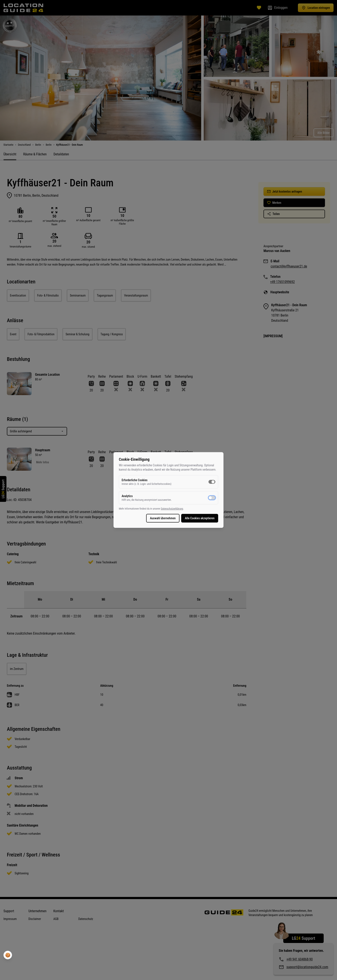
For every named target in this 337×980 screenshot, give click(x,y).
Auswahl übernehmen (163, 518)
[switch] (212, 482)
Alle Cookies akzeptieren (200, 518)
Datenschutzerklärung (172, 509)
